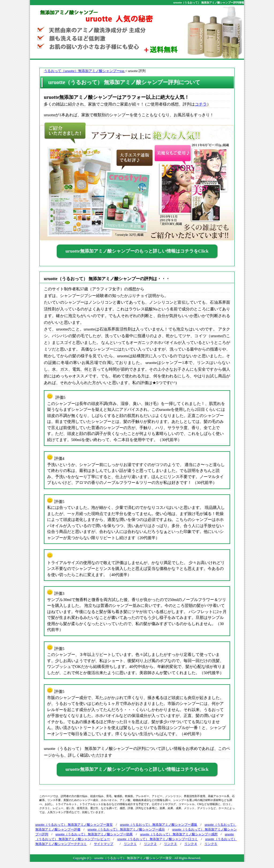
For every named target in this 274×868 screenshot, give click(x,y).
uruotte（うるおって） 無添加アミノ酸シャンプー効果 (94, 834)
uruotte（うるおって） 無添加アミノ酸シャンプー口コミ (157, 839)
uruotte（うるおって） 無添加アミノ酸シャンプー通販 (159, 825)
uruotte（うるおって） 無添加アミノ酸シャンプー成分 (126, 829)
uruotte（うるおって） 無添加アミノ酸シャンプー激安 (74, 825)
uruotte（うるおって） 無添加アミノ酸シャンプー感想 (179, 834)
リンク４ (191, 844)
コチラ (201, 104)
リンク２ (150, 844)
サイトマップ (104, 844)
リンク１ (130, 844)
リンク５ (211, 844)
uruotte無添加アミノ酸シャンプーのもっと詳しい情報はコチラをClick (137, 251)
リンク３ (170, 844)
